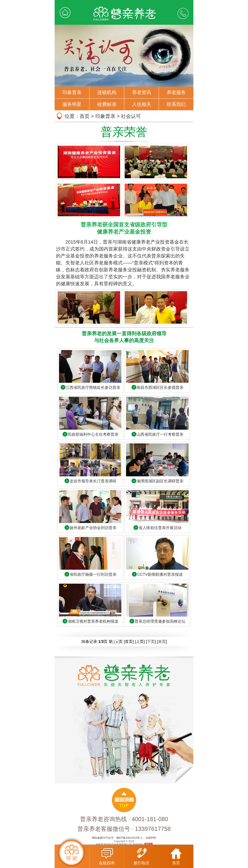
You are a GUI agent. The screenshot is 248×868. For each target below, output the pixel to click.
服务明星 (72, 104)
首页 (85, 116)
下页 (151, 642)
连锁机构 (107, 92)
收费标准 (107, 104)
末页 (162, 642)
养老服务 (176, 92)
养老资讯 (142, 92)
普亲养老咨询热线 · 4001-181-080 (124, 819)
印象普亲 (72, 92)
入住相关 (142, 104)
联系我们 (176, 104)
